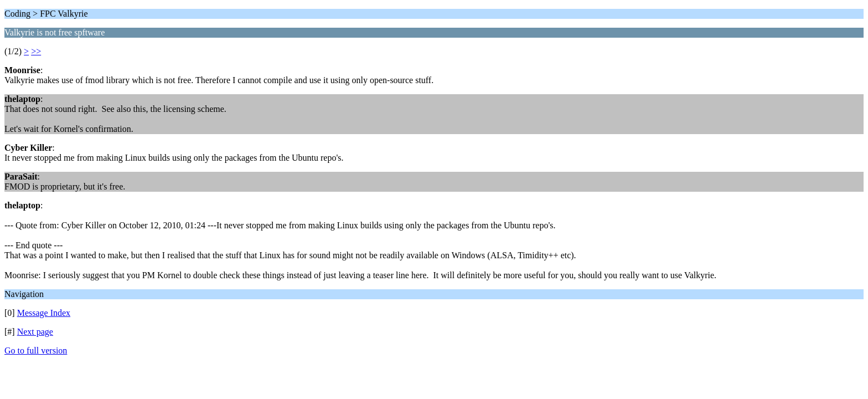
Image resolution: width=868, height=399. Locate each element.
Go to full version (36, 351)
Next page (35, 332)
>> (36, 51)
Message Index (44, 313)
